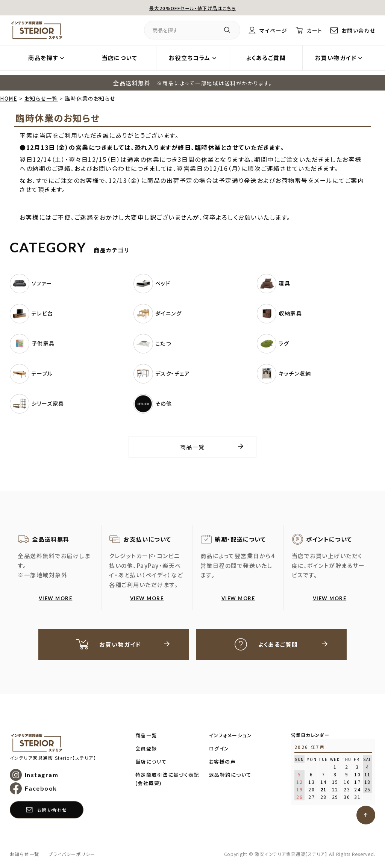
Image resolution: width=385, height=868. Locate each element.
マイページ (269, 30)
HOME (9, 98)
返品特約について (230, 775)
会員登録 (146, 749)
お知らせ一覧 (41, 98)
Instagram (42, 775)
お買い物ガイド (336, 58)
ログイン (219, 749)
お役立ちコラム (190, 58)
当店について (119, 58)
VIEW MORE (56, 598)
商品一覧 (192, 447)
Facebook (41, 789)
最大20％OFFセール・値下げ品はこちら (192, 8)
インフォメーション (231, 736)
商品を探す (43, 58)
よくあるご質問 (266, 58)
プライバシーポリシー (72, 855)
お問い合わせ (357, 30)
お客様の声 (223, 762)
